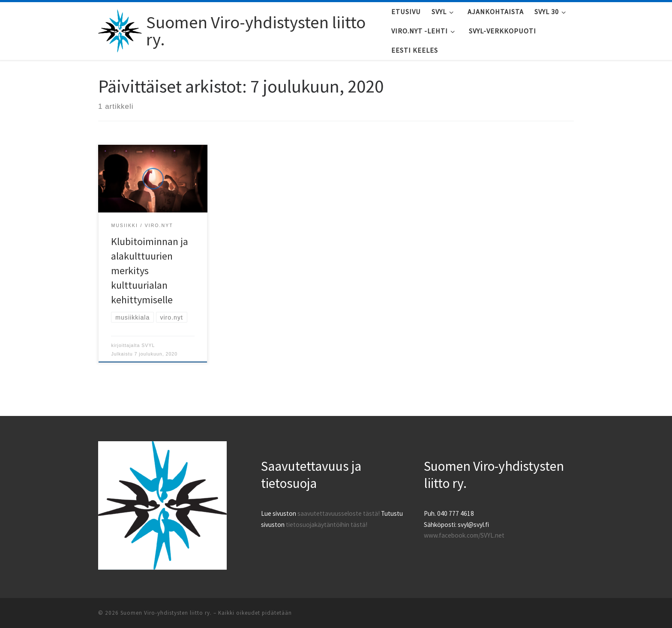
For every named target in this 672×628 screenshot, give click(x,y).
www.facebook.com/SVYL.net (464, 535)
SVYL (148, 345)
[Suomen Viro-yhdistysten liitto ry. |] (121, 29)
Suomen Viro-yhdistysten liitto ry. (166, 613)
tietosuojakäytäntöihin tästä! (327, 525)
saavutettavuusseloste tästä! (339, 513)
